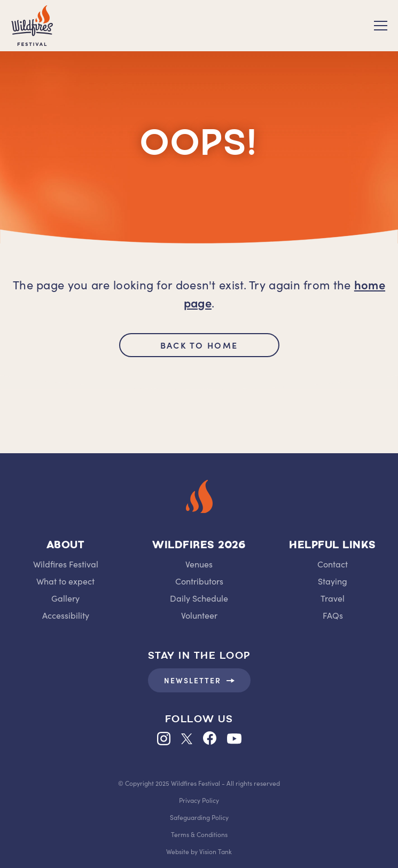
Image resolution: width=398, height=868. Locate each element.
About (66, 546)
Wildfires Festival (66, 564)
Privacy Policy (199, 800)
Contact (333, 564)
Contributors (199, 581)
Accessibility (66, 615)
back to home (199, 345)
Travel (333, 598)
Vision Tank (216, 851)
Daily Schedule (199, 598)
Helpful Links (333, 546)
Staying (333, 581)
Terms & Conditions (199, 834)
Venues (199, 564)
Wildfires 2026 (199, 546)
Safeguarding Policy (199, 817)
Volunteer (199, 615)
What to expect (65, 581)
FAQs (333, 615)
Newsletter (199, 680)
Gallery (65, 598)
